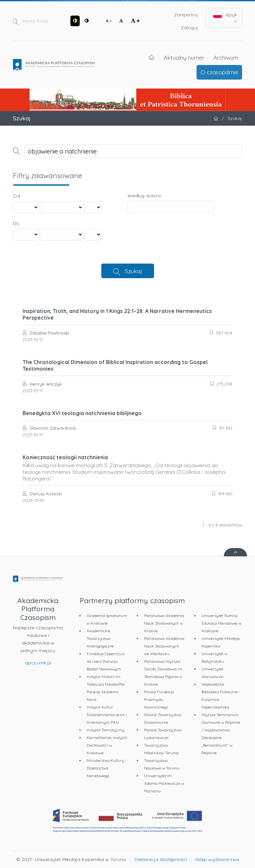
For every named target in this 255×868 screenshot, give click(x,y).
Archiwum (226, 57)
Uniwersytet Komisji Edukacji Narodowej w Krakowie (221, 623)
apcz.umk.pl (38, 663)
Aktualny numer (184, 57)
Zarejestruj (186, 15)
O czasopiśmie (219, 72)
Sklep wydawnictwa (217, 859)
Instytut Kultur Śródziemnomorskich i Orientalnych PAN (107, 715)
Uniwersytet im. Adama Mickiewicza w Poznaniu (164, 783)
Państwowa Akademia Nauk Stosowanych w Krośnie (164, 623)
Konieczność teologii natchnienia (127, 468)
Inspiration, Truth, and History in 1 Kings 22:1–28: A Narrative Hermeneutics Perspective (117, 314)
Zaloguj (189, 28)
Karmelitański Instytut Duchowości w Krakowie (107, 745)
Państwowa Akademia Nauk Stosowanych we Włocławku (164, 646)
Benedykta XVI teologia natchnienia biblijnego (82, 413)
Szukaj (133, 271)
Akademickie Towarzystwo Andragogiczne (100, 638)
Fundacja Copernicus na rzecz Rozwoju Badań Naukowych (106, 661)
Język (225, 18)
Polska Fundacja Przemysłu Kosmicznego (159, 699)
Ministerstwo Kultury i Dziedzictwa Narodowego (106, 768)
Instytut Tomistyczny (106, 730)
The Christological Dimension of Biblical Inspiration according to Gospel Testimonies (115, 365)
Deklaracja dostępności (161, 859)
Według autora (144, 196)
